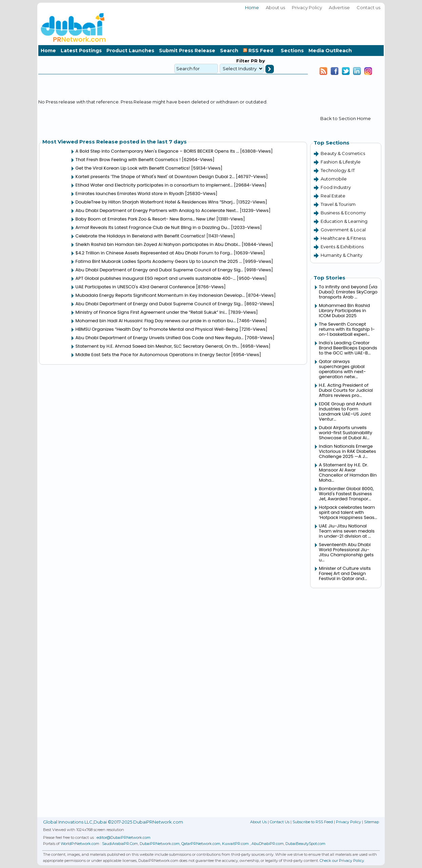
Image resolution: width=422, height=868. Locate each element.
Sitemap (371, 822)
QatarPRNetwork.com (201, 844)
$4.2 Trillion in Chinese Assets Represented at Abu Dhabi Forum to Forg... (154, 253)
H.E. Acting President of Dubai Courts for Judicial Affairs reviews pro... (346, 390)
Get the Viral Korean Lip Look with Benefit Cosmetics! (133, 168)
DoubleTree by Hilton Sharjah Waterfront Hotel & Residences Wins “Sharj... (155, 202)
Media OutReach (330, 51)
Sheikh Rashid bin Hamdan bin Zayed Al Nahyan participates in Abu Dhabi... (158, 244)
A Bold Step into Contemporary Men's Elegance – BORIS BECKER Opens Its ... (157, 151)
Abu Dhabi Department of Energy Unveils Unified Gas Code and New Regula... (160, 338)
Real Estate (333, 196)
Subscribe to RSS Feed (313, 822)
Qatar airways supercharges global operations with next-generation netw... (343, 369)
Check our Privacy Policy (342, 861)
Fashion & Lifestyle (341, 162)
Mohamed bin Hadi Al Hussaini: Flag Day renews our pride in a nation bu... (156, 321)
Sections (292, 51)
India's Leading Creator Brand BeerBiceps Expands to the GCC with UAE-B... (348, 348)
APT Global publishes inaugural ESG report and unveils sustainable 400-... (156, 278)
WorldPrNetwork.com (80, 844)
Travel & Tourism (338, 204)
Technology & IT (338, 170)
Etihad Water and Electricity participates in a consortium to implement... (154, 185)
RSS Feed (259, 51)
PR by (257, 61)
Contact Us (280, 822)
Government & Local (343, 230)
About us (275, 7)
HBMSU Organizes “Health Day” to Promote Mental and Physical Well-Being (157, 329)
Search (229, 51)
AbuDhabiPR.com (268, 844)
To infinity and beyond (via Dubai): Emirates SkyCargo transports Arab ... (348, 292)
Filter (243, 61)
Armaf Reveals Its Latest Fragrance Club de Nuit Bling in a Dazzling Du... (153, 227)
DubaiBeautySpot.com (305, 844)
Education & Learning (344, 221)
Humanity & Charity (341, 255)
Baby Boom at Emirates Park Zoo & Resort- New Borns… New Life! (146, 219)
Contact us (368, 7)
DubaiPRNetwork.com (160, 844)
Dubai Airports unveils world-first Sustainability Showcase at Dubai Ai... (346, 433)
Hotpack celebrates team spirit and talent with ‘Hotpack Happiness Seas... (348, 512)
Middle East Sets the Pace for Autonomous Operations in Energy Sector (153, 355)
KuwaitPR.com (235, 844)
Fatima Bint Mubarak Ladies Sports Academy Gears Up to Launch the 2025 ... (159, 261)
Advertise (339, 7)
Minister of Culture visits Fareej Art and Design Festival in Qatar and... (345, 573)
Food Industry (336, 187)
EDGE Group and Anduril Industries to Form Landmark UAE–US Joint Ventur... (345, 411)
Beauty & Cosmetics (343, 153)
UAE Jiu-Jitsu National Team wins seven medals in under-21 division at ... (347, 531)
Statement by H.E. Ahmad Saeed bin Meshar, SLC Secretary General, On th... (157, 346)
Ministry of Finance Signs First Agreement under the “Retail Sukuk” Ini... (152, 312)
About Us (258, 822)
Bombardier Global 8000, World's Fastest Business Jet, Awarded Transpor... (346, 494)
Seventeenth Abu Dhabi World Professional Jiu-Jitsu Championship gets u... (346, 552)
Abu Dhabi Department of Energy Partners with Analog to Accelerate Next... (157, 210)
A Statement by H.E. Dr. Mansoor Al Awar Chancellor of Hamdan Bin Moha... (348, 472)
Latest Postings (81, 51)
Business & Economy (343, 213)
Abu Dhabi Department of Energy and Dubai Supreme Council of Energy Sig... (159, 270)
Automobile (334, 179)
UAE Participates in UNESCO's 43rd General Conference (135, 287)
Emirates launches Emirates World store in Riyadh (130, 194)
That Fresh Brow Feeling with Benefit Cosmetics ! (128, 160)
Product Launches (130, 51)
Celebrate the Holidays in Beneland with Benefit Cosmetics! (140, 236)
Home (252, 7)
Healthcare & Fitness (343, 238)
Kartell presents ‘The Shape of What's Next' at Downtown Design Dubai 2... (155, 177)
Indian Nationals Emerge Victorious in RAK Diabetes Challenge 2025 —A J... (347, 451)
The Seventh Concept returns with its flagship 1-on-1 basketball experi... (347, 329)
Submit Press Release (187, 51)
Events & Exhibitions (342, 247)
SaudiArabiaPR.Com (120, 844)
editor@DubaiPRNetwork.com (124, 837)
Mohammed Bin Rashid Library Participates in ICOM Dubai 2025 (344, 311)
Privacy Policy (307, 7)
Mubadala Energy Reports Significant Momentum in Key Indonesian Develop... (160, 295)
